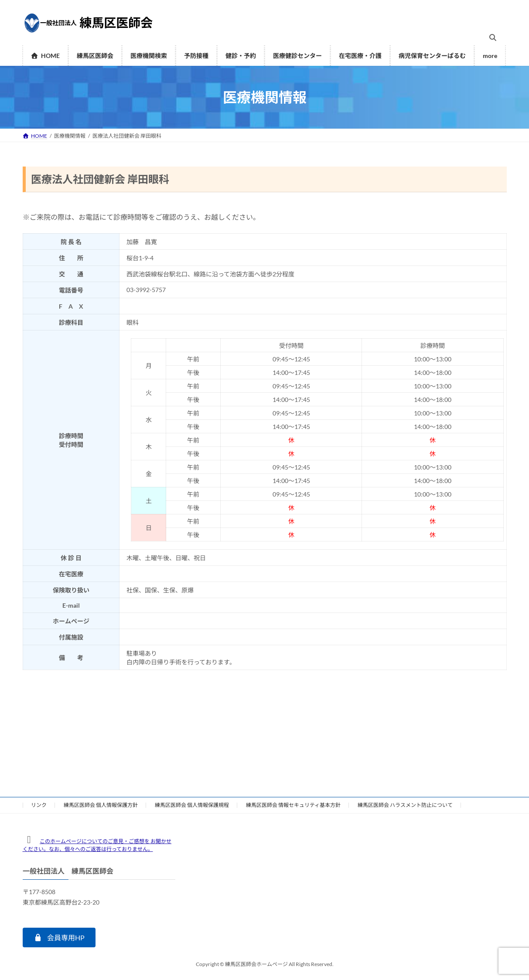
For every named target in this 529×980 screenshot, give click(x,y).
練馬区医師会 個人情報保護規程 (192, 805)
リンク (39, 805)
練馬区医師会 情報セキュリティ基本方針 (293, 805)
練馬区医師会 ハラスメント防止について (405, 805)
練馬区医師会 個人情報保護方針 (101, 805)
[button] (59, 937)
